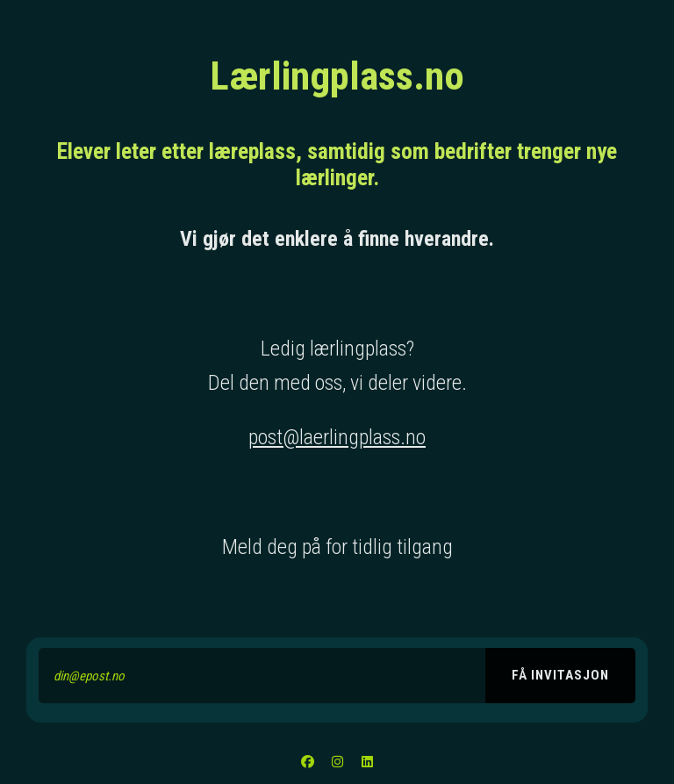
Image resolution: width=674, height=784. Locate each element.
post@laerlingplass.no (337, 437)
